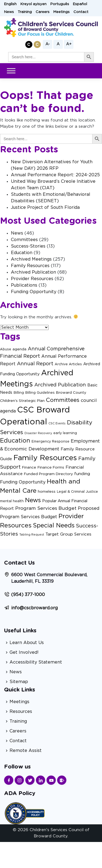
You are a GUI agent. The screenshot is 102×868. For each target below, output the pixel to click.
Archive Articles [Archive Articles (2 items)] (68, 364)
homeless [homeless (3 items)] (47, 492)
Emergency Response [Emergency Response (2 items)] (50, 441)
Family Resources (30, 266)
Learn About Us (27, 643)
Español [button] (80, 4)
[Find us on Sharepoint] (62, 780)
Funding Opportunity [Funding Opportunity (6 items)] (23, 482)
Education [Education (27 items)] (15, 441)
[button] (29, 44)
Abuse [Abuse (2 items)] (6, 349)
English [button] (10, 4)
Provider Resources (32, 279)
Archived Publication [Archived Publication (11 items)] (60, 385)
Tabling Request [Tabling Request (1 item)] (32, 535)
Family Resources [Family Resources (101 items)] (45, 458)
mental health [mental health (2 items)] (12, 501)
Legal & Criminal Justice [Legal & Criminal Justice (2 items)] (77, 492)
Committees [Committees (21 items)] (63, 400)
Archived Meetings (31, 259)
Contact (81, 12)
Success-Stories (28, 246)
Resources (21, 712)
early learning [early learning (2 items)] (65, 433)
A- (48, 44)
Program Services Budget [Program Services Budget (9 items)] (46, 508)
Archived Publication (33, 272)
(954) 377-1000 (28, 595)
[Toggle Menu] (11, 71)
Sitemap (19, 682)
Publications (24, 285)
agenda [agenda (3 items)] (19, 349)
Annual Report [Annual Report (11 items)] (35, 364)
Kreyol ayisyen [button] (33, 4)
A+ (69, 44)
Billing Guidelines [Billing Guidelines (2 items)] (40, 393)
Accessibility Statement (36, 662)
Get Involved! (24, 652)
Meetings (61, 12)
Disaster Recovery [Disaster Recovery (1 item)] (38, 433)
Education (22, 253)
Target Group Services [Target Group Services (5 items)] (68, 534)
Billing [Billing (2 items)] (19, 393)
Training (25, 12)
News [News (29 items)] (33, 500)
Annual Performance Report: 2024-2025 (55, 175)
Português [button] (60, 4)
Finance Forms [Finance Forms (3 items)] (51, 467)
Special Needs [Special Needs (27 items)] (54, 526)
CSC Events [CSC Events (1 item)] (57, 423)
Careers (43, 12)
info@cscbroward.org (34, 608)
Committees (24, 240)
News (9, 12)
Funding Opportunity (34, 292)
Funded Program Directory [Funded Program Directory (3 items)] (48, 474)
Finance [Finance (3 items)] (29, 467)
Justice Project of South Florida (45, 207)
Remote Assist (26, 751)
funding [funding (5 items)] (82, 474)
